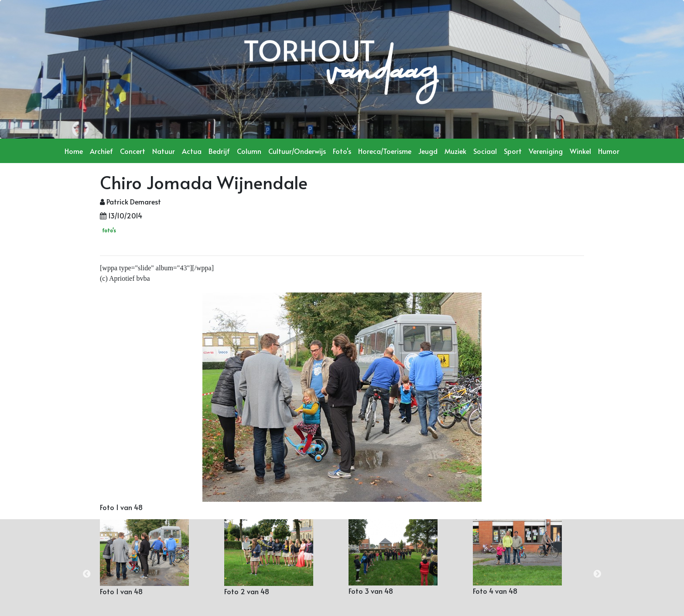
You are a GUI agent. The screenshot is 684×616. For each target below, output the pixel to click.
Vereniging (546, 151)
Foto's (342, 151)
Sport (513, 151)
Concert (133, 151)
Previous (87, 574)
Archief (101, 151)
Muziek (455, 151)
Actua (192, 151)
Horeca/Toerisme (385, 151)
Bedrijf (219, 151)
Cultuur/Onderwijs (297, 151)
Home (74, 151)
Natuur (164, 151)
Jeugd (428, 151)
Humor (609, 151)
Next (597, 574)
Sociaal (485, 151)
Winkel (580, 151)
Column (249, 151)
